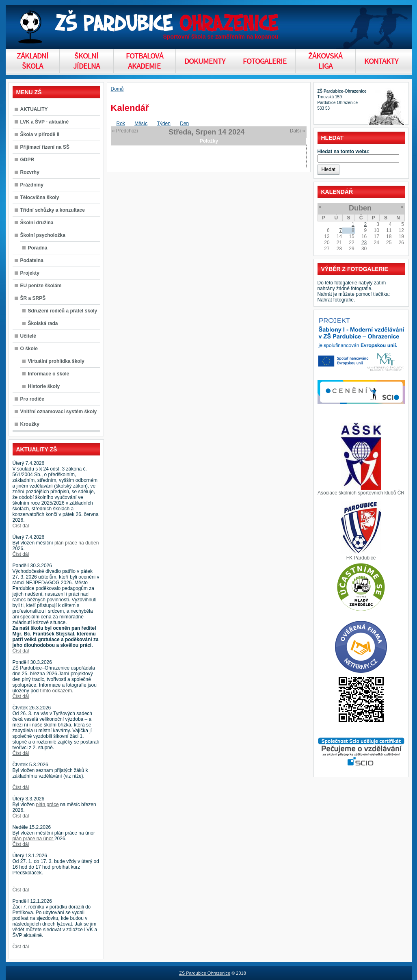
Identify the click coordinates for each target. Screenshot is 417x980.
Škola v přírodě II (40, 134)
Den (184, 124)
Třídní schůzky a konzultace (53, 210)
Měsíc (141, 124)
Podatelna (32, 260)
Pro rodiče (32, 399)
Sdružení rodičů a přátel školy (63, 311)
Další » (297, 131)
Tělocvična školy (40, 197)
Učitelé (28, 336)
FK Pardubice (361, 558)
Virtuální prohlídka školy (56, 361)
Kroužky (30, 424)
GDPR (27, 160)
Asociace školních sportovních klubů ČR (361, 493)
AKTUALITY (34, 109)
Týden (164, 124)
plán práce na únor (33, 839)
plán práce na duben (77, 543)
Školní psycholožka (43, 235)
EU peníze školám (41, 286)
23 (364, 243)
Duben (360, 208)
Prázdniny (32, 185)
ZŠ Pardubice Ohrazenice (205, 973)
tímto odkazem (56, 691)
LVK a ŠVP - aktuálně (45, 122)
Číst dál (21, 526)
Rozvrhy (30, 172)
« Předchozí (125, 131)
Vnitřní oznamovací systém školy (59, 412)
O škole (29, 349)
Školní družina (37, 223)
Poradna (38, 248)
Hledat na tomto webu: (344, 152)
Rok (121, 124)
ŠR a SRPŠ (33, 298)
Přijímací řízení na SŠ (45, 147)
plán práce (48, 804)
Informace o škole (49, 374)
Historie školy (44, 386)
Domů (117, 89)
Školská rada (43, 323)
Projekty (30, 273)
